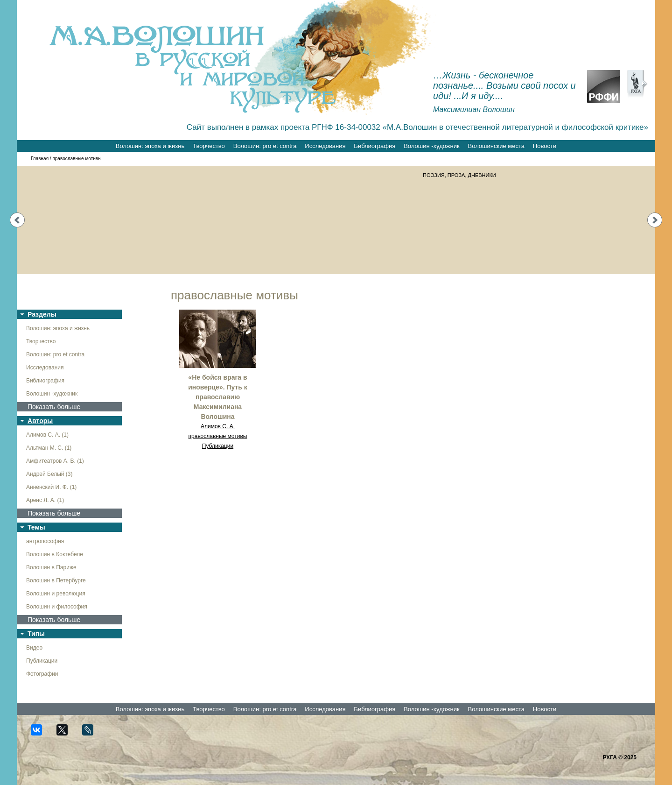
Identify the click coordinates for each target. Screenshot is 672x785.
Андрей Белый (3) (49, 474)
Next (655, 220)
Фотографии (42, 674)
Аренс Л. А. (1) (45, 500)
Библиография (374, 146)
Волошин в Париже (51, 567)
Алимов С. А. (218, 426)
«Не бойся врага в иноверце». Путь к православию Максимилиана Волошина (218, 397)
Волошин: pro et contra (265, 146)
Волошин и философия (57, 607)
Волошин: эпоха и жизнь (150, 146)
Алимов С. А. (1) (47, 435)
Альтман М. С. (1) (49, 448)
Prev (17, 220)
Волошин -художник (431, 146)
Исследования (325, 146)
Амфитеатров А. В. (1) (55, 461)
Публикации (42, 661)
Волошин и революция (56, 594)
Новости (545, 146)
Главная (40, 159)
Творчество (209, 146)
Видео (34, 648)
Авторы (40, 421)
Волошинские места (496, 146)
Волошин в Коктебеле (55, 554)
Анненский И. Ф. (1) (51, 487)
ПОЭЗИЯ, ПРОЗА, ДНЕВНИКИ (459, 175)
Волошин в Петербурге (56, 580)
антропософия (45, 541)
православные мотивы (218, 436)
